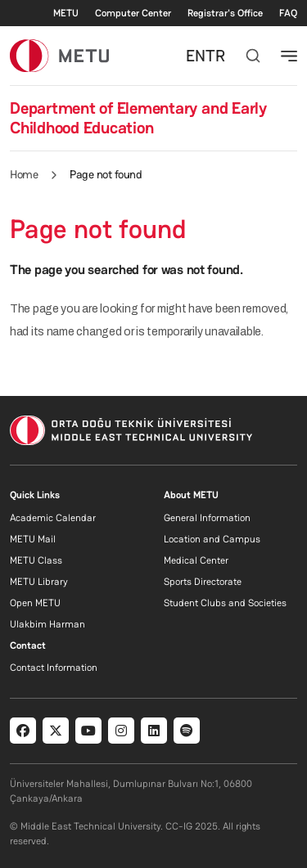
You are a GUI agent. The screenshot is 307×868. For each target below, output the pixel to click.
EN (196, 56)
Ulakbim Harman (47, 624)
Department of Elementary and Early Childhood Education (138, 118)
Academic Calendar (53, 518)
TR (215, 56)
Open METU (35, 603)
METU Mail (33, 539)
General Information (207, 518)
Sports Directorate (203, 582)
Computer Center (133, 13)
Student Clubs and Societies (225, 603)
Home (24, 174)
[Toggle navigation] (289, 56)
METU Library (39, 582)
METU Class (36, 560)
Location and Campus (212, 539)
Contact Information (54, 668)
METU (66, 13)
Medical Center (196, 560)
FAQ (288, 13)
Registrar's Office (225, 13)
